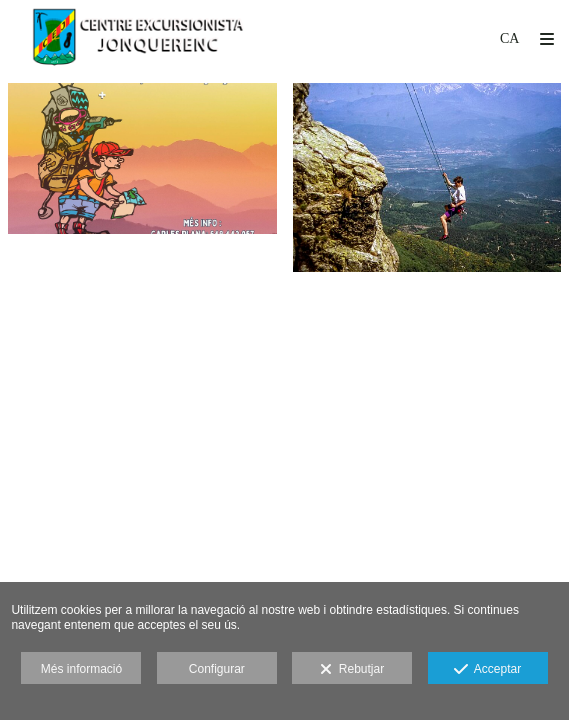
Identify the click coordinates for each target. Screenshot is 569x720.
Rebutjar (352, 670)
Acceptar (487, 670)
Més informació (81, 669)
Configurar (217, 669)
